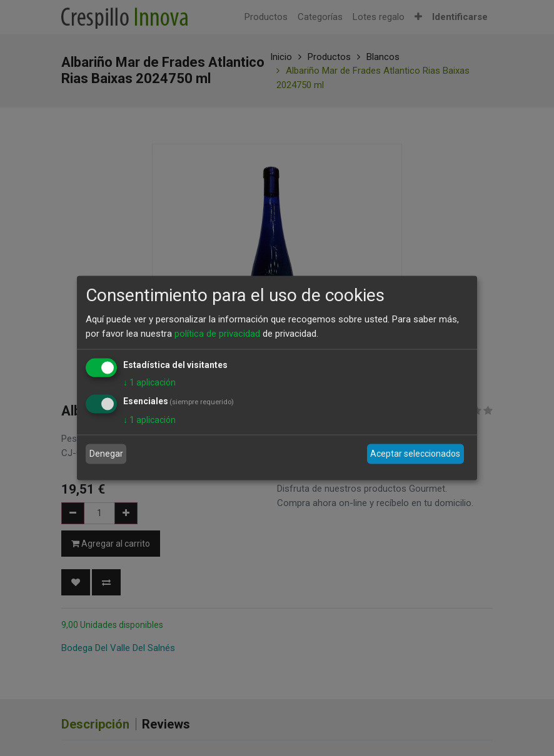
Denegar (106, 454)
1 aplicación (149, 382)
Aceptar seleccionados (415, 454)
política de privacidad (217, 333)
